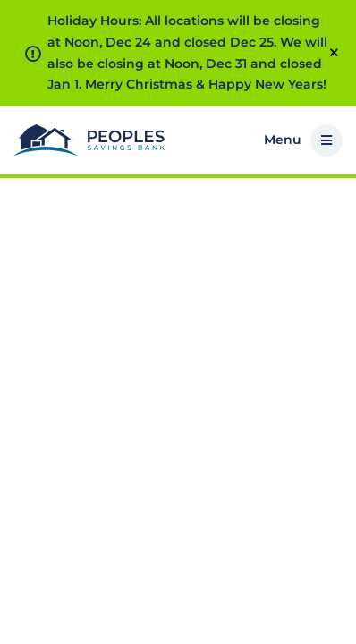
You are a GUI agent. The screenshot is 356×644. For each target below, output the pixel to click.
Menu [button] (303, 140)
